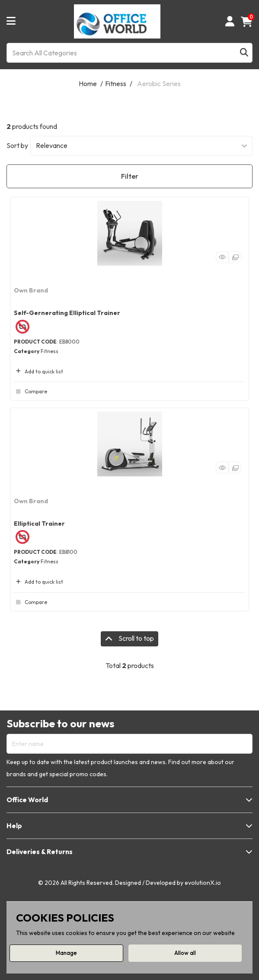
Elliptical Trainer (39, 524)
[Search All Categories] (129, 53)
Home (88, 84)
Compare (30, 392)
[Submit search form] (244, 53)
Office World (27, 800)
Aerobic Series (159, 84)
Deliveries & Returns (40, 851)
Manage (66, 953)
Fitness (116, 84)
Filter (130, 176)
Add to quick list (38, 371)
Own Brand (31, 290)
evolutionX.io (203, 883)
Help (14, 826)
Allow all (185, 953)
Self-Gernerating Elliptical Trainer (67, 313)
